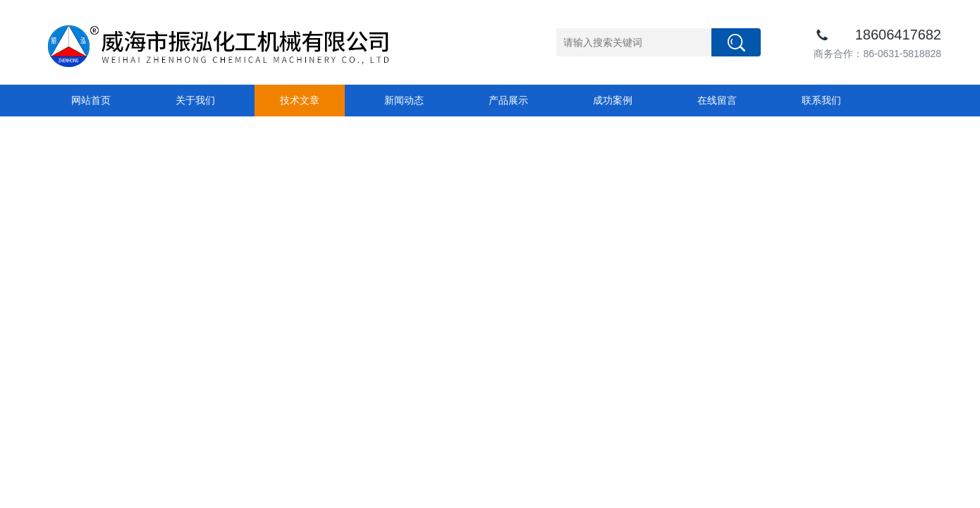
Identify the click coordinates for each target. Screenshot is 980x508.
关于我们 (195, 100)
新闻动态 (404, 100)
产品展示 (508, 100)
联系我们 (821, 100)
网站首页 (91, 100)
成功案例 (613, 100)
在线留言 (717, 100)
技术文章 (300, 100)
